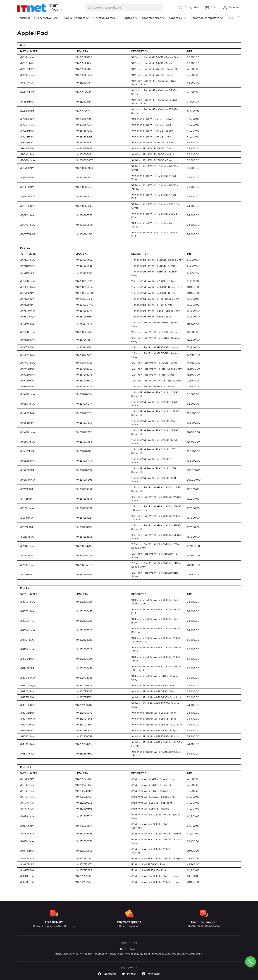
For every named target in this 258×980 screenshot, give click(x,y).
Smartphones (154, 18)
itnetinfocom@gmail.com (204, 926)
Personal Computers (207, 18)
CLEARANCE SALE (47, 18)
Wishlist (25, 18)
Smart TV (178, 18)
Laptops (130, 18)
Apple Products (77, 18)
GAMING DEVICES (106, 18)
